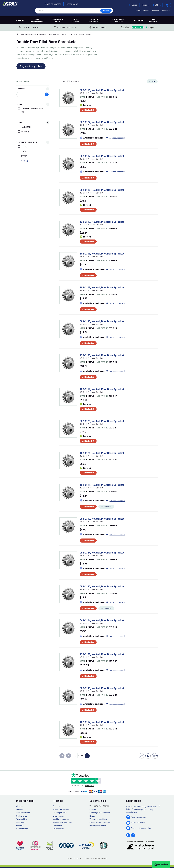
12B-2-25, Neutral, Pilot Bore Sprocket (102, 355)
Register (146, 5)
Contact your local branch (100, 813)
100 (155, 756)
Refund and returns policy (100, 822)
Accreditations (22, 829)
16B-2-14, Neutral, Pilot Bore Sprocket (102, 722)
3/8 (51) (23, 151)
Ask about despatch (117, 138)
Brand (19, 122)
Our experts (21, 822)
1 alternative (106, 507)
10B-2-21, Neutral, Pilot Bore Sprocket (102, 485)
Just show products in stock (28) (30, 110)
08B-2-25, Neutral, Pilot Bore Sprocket (102, 321)
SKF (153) (23, 132)
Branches (166, 11)
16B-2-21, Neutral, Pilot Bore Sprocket (102, 453)
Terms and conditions (98, 819)
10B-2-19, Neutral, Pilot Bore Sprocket (102, 288)
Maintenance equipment (118, 20)
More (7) (24, 161)
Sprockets (42, 34)
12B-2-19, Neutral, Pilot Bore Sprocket (102, 222)
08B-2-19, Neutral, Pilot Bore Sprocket (102, 519)
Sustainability (22, 819)
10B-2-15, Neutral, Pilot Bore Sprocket (102, 254)
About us (20, 806)
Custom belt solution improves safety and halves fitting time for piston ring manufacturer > (143, 809)
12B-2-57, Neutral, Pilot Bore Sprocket (102, 654)
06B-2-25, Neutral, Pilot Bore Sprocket (102, 421)
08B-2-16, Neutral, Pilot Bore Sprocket (102, 90)
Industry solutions (23, 813)
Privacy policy (79, 858)
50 (148, 756)
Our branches (22, 816)
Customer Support (142, 11)
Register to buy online (31, 66)
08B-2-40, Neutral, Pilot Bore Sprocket (102, 688)
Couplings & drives (57, 20)
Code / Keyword (53, 4)
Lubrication (138, 20)
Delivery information (98, 826)
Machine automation (95, 20)
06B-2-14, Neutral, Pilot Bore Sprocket (102, 620)
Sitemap (70, 858)
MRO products (154, 20)
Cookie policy (89, 858)
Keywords (21, 89)
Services (156, 11)
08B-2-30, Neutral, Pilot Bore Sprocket (102, 587)
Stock (19, 104)
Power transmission (36, 20)
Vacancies (20, 826)
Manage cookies (101, 858)
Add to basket (88, 110)
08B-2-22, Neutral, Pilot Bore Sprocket (102, 122)
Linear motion (76, 20)
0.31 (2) (22, 147)
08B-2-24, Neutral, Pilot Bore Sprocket (102, 553)
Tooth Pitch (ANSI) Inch (27, 142)
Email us (93, 810)
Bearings (20, 20)
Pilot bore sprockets (57, 34)
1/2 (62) (23, 156)
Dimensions (72, 4)
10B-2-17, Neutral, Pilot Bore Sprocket (102, 389)
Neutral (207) (25, 127)
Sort (153, 81)
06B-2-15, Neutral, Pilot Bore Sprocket (102, 190)
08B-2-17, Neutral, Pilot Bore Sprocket (102, 156)
